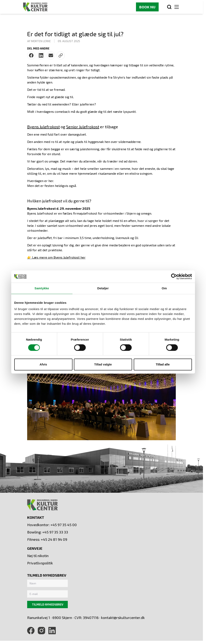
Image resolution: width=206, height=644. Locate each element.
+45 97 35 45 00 (64, 525)
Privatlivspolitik (40, 563)
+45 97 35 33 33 (55, 532)
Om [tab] (164, 288)
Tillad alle (163, 364)
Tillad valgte (103, 364)
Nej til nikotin (38, 556)
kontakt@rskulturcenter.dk (123, 618)
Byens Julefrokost (43, 127)
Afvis (43, 364)
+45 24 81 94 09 (54, 539)
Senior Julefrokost (83, 127)
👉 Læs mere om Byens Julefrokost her (56, 257)
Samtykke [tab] (42, 288)
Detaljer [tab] (103, 288)
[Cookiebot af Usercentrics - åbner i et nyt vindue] (174, 276)
